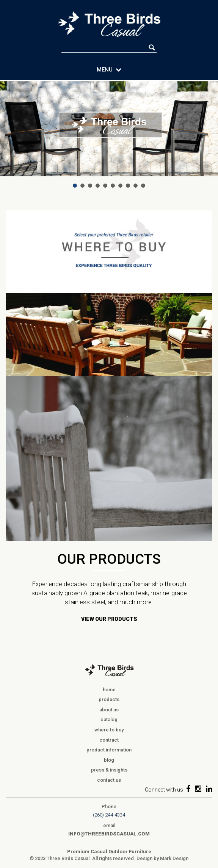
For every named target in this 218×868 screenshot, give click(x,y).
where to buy (109, 730)
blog (109, 760)
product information (109, 750)
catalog (109, 719)
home (109, 690)
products (109, 699)
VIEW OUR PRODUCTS (109, 619)
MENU (109, 70)
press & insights (109, 770)
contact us (109, 780)
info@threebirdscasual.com (109, 834)
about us (109, 710)
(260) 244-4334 (109, 815)
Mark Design (174, 858)
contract (109, 740)
